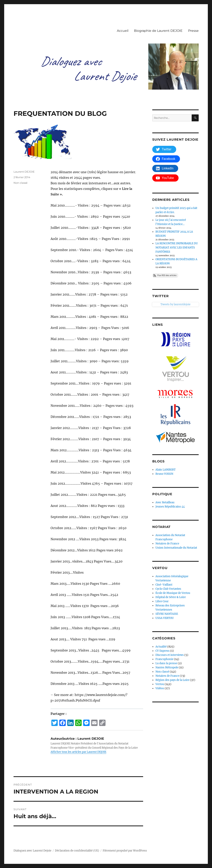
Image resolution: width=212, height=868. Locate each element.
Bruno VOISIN (164, 474)
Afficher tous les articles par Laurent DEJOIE (78, 752)
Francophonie (164, 659)
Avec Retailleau (165, 502)
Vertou (160, 684)
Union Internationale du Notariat (176, 548)
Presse (193, 31)
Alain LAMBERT (166, 470)
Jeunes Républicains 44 (170, 507)
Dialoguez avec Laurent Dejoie (32, 851)
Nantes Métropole (167, 667)
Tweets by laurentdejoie (167, 304)
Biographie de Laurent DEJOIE (158, 31)
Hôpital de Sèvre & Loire (171, 597)
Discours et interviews (170, 655)
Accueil (123, 31)
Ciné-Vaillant (164, 585)
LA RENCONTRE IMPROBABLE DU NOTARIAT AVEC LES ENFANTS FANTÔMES (177, 248)
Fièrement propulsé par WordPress (125, 851)
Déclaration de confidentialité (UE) (77, 851)
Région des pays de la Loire (172, 680)
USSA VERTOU (165, 618)
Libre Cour (162, 601)
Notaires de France (167, 544)
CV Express (163, 651)
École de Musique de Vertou (173, 593)
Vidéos (160, 688)
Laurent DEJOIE (24, 172)
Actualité (161, 647)
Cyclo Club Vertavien (168, 589)
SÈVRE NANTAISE (167, 614)
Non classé (21, 183)
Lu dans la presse (166, 663)
